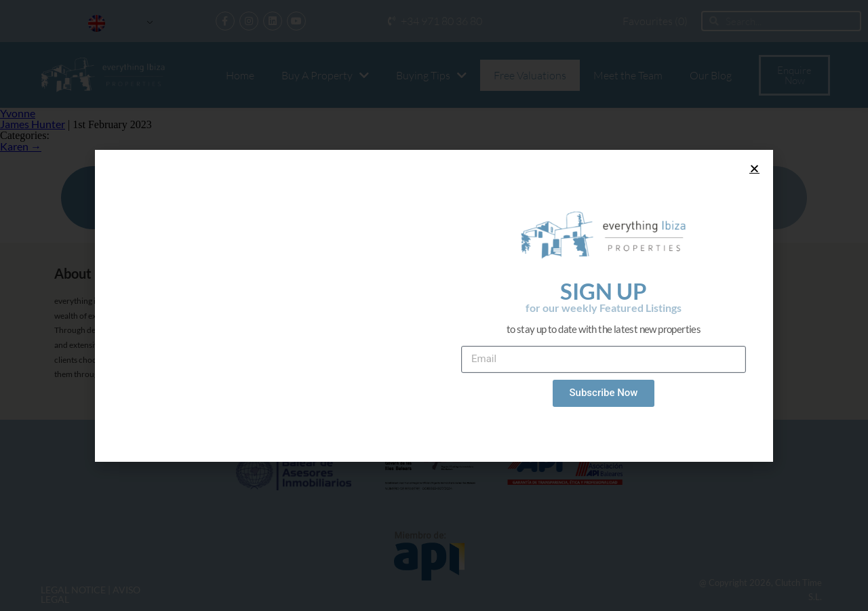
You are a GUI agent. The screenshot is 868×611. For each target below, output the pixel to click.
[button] (754, 169)
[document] (434, 305)
